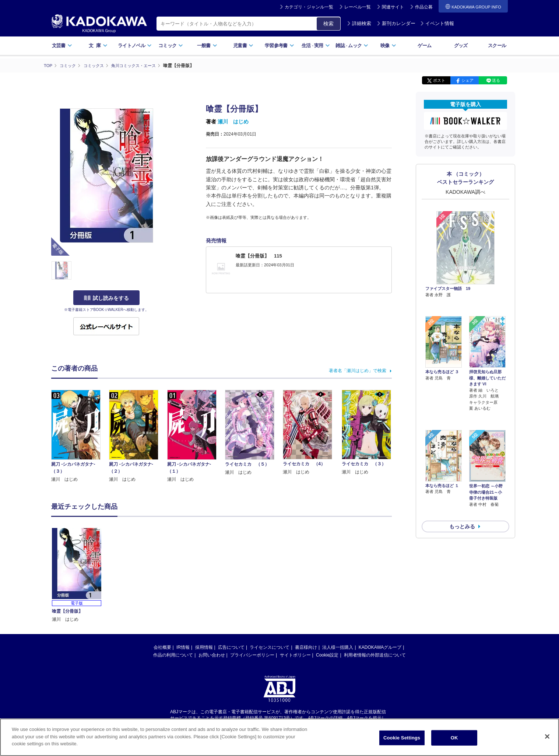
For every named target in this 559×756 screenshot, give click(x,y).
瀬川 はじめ (233, 122)
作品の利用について (173, 655)
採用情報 (204, 647)
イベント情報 (437, 23)
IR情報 (183, 647)
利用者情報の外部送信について (375, 655)
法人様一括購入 (338, 647)
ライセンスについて (270, 647)
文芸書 (62, 45)
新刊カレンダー (396, 23)
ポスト (439, 80)
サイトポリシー (295, 655)
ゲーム (424, 45)
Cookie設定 (327, 655)
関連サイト (393, 7)
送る (496, 80)
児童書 (243, 45)
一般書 (207, 45)
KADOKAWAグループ (380, 647)
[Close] (547, 736)
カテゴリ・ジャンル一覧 (309, 7)
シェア (467, 80)
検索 (328, 24)
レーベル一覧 (358, 7)
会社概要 (162, 647)
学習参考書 (279, 45)
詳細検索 (359, 23)
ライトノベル (135, 45)
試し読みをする (106, 298)
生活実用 (316, 45)
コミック (171, 45)
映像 (388, 45)
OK (454, 738)
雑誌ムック (352, 45)
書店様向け (306, 647)
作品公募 (424, 7)
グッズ (461, 45)
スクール (497, 45)
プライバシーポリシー (252, 655)
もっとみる (462, 487)
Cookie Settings (402, 738)
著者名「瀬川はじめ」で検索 (358, 370)
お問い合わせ (212, 655)
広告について (231, 647)
